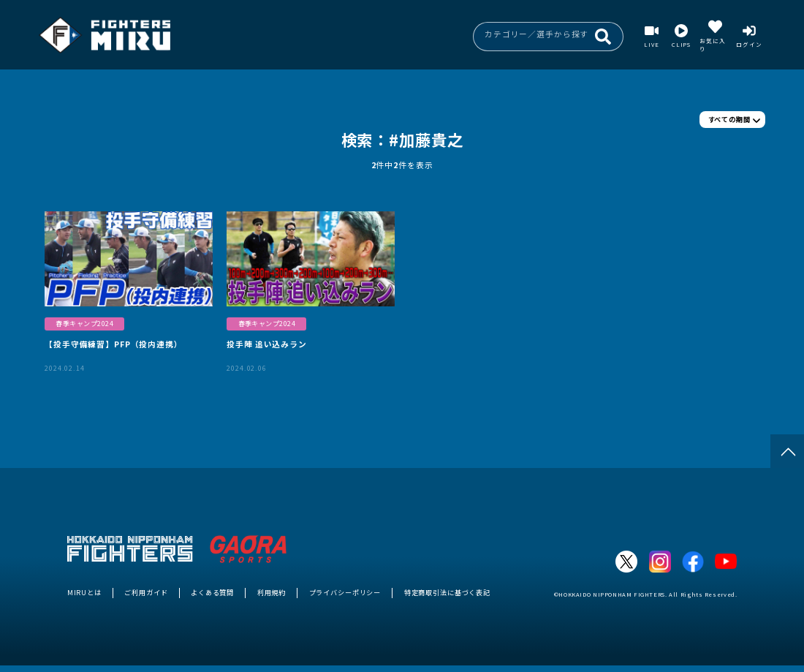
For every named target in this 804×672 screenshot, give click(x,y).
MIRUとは (84, 592)
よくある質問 (212, 592)
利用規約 (272, 592)
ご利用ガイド (146, 592)
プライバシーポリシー (345, 592)
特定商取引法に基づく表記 (447, 592)
